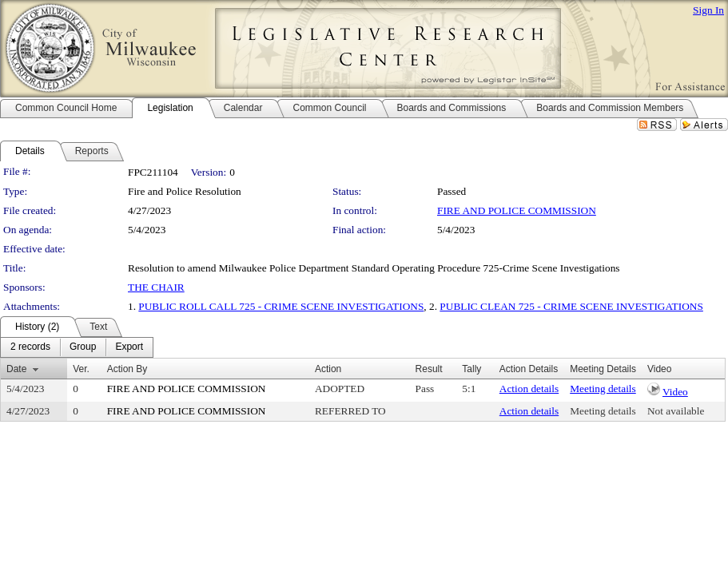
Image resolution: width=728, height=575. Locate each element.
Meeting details (603, 389)
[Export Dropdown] (129, 347)
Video (675, 392)
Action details (529, 389)
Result (429, 369)
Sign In (708, 10)
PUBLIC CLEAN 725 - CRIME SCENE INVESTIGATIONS (571, 306)
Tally (471, 369)
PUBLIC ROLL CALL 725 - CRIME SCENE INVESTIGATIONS (281, 306)
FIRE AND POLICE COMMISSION (517, 210)
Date (16, 369)
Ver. (81, 369)
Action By (127, 369)
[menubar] (77, 347)
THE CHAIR (156, 287)
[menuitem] (30, 347)
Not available (676, 411)
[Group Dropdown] (83, 347)
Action (328, 369)
